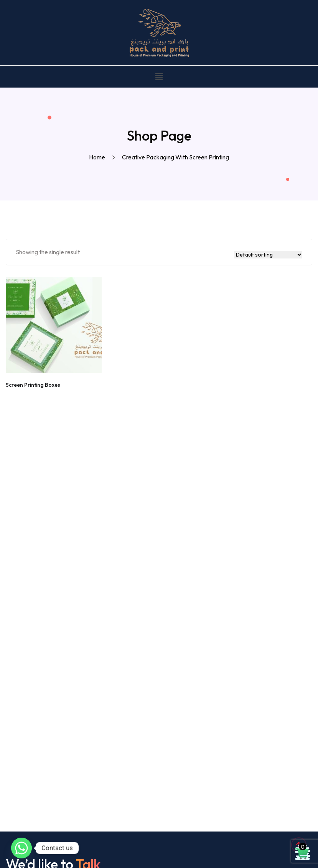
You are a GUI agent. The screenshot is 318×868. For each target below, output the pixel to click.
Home (98, 157)
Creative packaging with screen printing (175, 157)
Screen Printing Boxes (33, 385)
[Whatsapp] (21, 848)
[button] (159, 77)
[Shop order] (268, 255)
